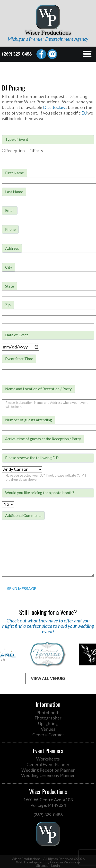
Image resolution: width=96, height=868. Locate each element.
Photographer (48, 718)
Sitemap (42, 865)
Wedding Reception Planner (48, 770)
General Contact (48, 735)
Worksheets (48, 759)
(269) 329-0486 (17, 54)
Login (56, 865)
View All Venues (48, 678)
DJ (84, 113)
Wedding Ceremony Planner (48, 775)
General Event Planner (48, 765)
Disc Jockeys (55, 107)
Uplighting (48, 723)
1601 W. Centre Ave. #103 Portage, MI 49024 (48, 802)
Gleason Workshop (65, 862)
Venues (48, 729)
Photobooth (48, 713)
